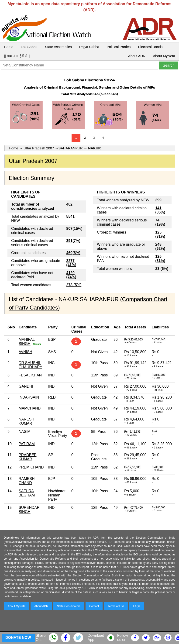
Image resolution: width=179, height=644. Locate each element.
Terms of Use (116, 606)
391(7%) (73, 241)
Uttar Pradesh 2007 (39, 148)
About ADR (137, 56)
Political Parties (119, 47)
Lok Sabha (29, 47)
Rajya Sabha (89, 47)
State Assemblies (58, 47)
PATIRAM (27, 444)
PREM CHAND (31, 467)
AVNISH (25, 352)
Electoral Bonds (150, 47)
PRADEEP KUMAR (28, 457)
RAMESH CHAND (27, 481)
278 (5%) (74, 285)
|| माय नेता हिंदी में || (17, 56)
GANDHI (26, 386)
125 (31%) (160, 234)
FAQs (137, 606)
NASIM (25, 432)
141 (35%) (160, 210)
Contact (94, 606)
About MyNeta (164, 56)
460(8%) (73, 253)
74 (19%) (160, 222)
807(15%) (74, 229)
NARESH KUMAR (26, 421)
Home (9, 47)
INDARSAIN (29, 397)
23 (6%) (162, 269)
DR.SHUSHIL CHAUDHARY (30, 365)
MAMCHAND (30, 408)
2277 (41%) (71, 263)
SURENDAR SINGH (29, 510)
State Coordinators (69, 606)
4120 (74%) (71, 275)
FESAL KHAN (30, 375)
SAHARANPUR (71, 148)
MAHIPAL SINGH (27, 342)
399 (158, 200)
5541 (70, 216)
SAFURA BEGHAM (27, 493)
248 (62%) (160, 246)
